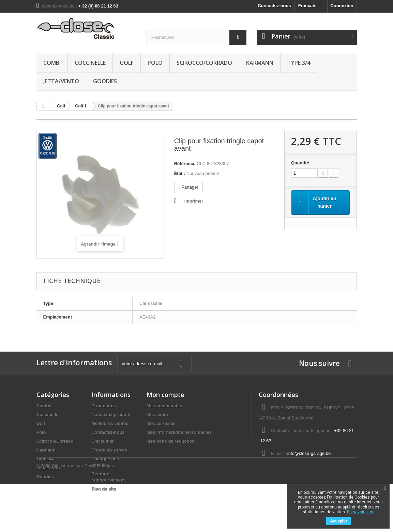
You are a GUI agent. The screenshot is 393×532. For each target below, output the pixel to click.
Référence (185, 164)
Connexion (342, 6)
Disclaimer (103, 441)
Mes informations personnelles (179, 432)
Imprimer (194, 201)
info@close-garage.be (309, 453)
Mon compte (165, 395)
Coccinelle (90, 63)
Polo (155, 63)
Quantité (300, 163)
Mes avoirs (158, 415)
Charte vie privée (109, 450)
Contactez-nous (274, 6)
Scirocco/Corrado (204, 63)
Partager (188, 187)
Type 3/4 (299, 63)
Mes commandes (164, 406)
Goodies (105, 81)
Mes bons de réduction (171, 441)
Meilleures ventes (110, 423)
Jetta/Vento (61, 81)
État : (180, 173)
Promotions (104, 406)
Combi (52, 63)
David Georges (99, 513)
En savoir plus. (361, 512)
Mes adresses (161, 423)
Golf (127, 63)
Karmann (260, 63)
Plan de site (104, 489)
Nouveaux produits (111, 415)
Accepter (338, 521)
